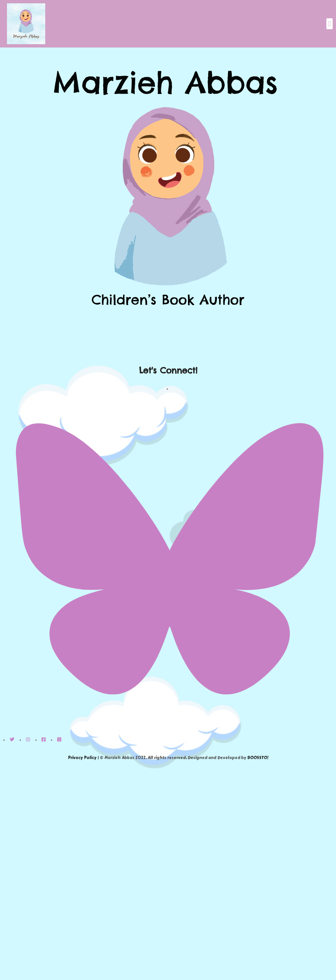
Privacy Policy (82, 758)
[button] (330, 24)
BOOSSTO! (258, 758)
